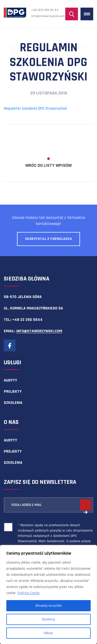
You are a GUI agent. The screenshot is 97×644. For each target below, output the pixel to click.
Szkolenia (13, 403)
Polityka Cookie (29, 593)
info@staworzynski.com (48, 16)
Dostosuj (48, 619)
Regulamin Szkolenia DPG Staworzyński (35, 109)
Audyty (10, 380)
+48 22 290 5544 (27, 320)
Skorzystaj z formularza (49, 239)
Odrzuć (48, 633)
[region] (48, 595)
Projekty (13, 392)
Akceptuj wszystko (49, 606)
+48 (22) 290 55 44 (45, 10)
